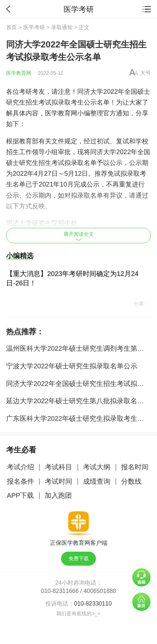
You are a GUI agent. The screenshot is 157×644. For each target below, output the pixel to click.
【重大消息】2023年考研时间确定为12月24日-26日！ (72, 278)
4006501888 (100, 591)
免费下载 (79, 558)
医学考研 (34, 27)
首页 (11, 27)
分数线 (131, 481)
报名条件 (20, 481)
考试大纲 (97, 467)
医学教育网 (19, 73)
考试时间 (59, 481)
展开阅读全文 (79, 236)
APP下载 (20, 495)
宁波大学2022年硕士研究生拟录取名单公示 (71, 366)
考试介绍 (20, 467)
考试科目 (59, 467)
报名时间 (135, 467)
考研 (26, 91)
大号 (146, 73)
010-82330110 (93, 603)
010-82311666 (60, 591)
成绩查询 (97, 481)
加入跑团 (58, 495)
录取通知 (62, 27)
